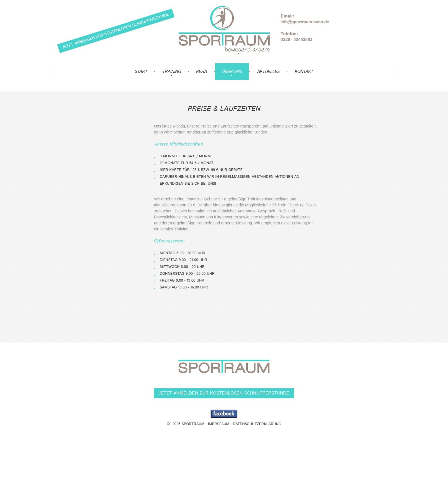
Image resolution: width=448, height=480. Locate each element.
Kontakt (304, 72)
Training (172, 72)
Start (141, 72)
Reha (201, 72)
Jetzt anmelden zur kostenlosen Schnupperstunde (224, 393)
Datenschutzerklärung (257, 424)
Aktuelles (268, 72)
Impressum (219, 424)
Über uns (232, 72)
